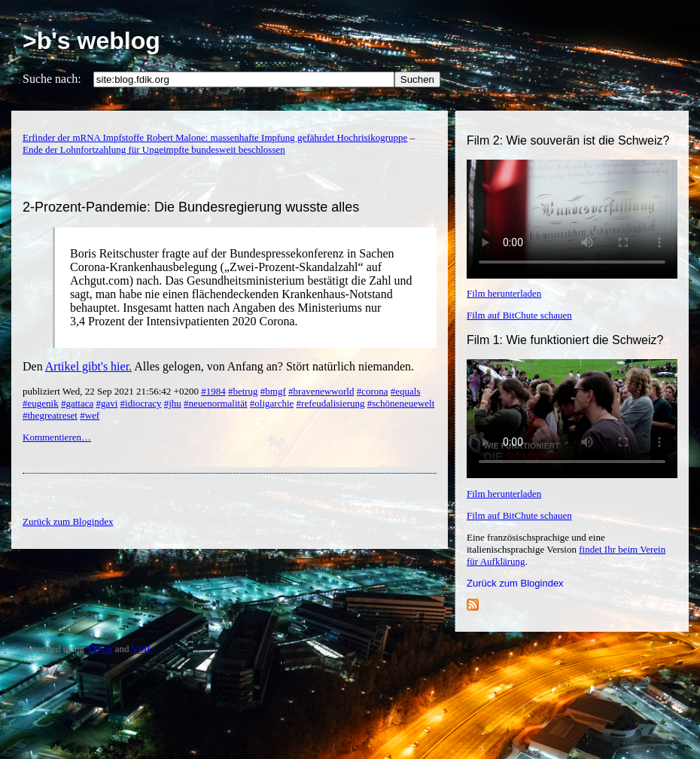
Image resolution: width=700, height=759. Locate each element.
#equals (406, 391)
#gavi (107, 403)
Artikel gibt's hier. (88, 366)
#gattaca (77, 403)
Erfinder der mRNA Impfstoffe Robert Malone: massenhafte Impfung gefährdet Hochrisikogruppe (215, 137)
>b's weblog (91, 41)
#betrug (243, 391)
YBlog (100, 649)
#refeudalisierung (331, 403)
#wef (90, 415)
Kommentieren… (57, 437)
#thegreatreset (50, 415)
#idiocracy (141, 403)
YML (142, 649)
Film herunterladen (504, 293)
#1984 (213, 391)
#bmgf (273, 391)
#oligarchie (272, 403)
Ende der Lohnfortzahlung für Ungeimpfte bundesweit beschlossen (154, 149)
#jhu (173, 403)
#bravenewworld (321, 391)
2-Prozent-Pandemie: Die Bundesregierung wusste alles (191, 207)
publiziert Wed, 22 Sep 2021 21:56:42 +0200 (112, 391)
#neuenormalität (215, 403)
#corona (373, 391)
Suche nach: (52, 79)
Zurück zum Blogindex (515, 583)
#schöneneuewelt (401, 403)
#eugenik (41, 403)
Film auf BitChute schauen (519, 315)
